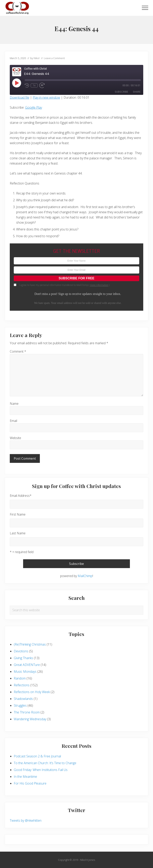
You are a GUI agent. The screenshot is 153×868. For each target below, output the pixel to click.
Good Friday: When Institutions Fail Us (41, 770)
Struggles (20, 705)
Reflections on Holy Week (32, 692)
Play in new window (46, 97)
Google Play (34, 107)
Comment (18, 351)
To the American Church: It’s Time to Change (45, 763)
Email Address (21, 496)
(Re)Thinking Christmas (30, 644)
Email (13, 421)
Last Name (18, 533)
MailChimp (85, 576)
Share (137, 92)
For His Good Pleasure (30, 783)
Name (14, 404)
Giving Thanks (23, 658)
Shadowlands (23, 699)
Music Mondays (25, 672)
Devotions (21, 651)
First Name (18, 514)
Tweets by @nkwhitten (26, 820)
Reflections (22, 685)
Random (20, 678)
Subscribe (121, 92)
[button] (145, 8)
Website (15, 438)
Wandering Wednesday (30, 719)
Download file (20, 97)
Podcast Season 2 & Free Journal (37, 756)
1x (34, 85)
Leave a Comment (54, 58)
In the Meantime (25, 777)
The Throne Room (27, 712)
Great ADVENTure (27, 665)
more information (99, 285)
